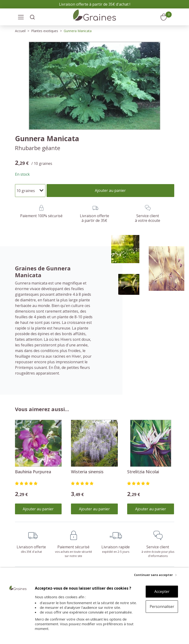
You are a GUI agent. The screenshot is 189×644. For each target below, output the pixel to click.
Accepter (162, 591)
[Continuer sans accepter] (155, 575)
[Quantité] (30, 191)
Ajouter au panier (38, 509)
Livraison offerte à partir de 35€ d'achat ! (95, 4)
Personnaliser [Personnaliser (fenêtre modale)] (162, 606)
